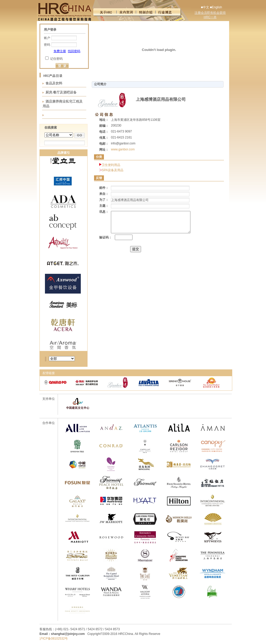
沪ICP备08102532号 (54, 639)
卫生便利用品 (111, 165)
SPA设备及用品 (113, 170)
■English (216, 7)
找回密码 (74, 51)
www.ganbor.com (123, 149)
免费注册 (60, 51)
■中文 (205, 7)
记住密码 (56, 59)
